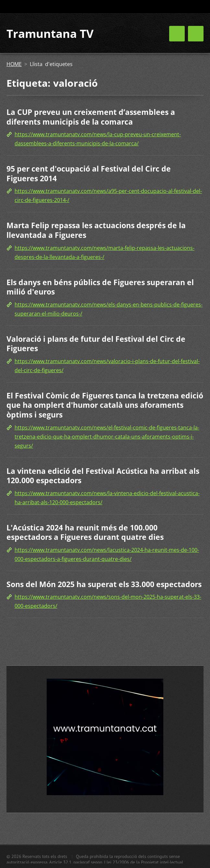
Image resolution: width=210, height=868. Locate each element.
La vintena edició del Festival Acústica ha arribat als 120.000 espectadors (103, 476)
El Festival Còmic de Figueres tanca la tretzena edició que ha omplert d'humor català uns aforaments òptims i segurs (105, 405)
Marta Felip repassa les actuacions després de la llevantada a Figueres (96, 230)
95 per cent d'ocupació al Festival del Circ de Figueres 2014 (89, 173)
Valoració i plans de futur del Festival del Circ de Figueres (96, 344)
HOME (14, 64)
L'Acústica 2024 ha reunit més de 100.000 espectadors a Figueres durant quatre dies (85, 532)
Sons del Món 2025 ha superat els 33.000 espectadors (104, 584)
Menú (196, 34)
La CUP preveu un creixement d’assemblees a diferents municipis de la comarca (91, 117)
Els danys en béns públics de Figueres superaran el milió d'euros (100, 287)
